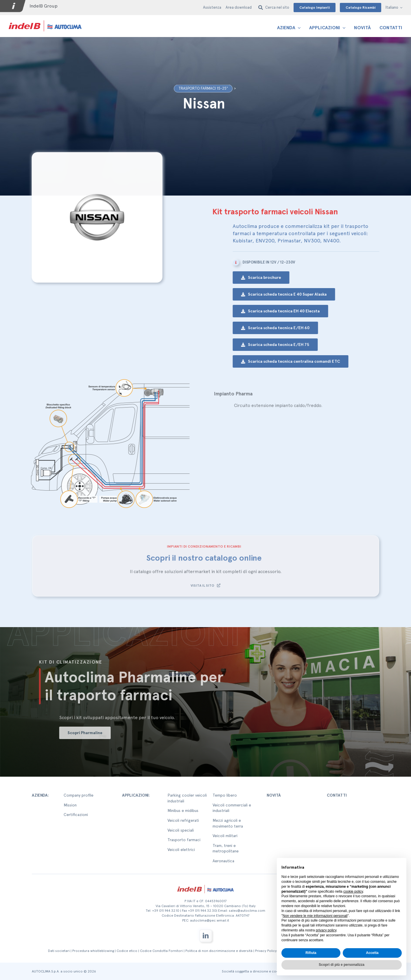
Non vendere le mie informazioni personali (315, 916)
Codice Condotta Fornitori (161, 951)
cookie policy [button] (353, 891)
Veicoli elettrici (181, 850)
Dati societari (59, 951)
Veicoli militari (225, 836)
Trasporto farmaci (184, 840)
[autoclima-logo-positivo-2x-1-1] (45, 20)
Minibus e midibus (183, 810)
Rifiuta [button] (311, 953)
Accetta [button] (372, 953)
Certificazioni (76, 815)
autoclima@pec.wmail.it (210, 920)
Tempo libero (225, 795)
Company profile (79, 795)
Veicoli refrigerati (183, 820)
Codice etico (127, 951)
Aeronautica (223, 861)
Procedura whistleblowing (93, 951)
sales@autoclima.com (247, 911)
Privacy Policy (266, 951)
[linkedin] (206, 936)
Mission (70, 805)
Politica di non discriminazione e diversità (219, 951)
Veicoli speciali (181, 830)
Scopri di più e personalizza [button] (342, 965)
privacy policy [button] (326, 930)
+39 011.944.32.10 (166, 911)
